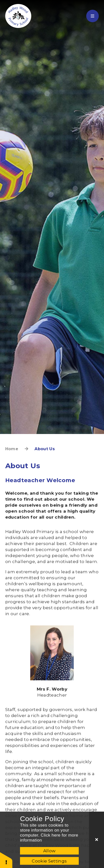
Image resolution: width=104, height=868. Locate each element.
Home (12, 449)
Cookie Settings (49, 861)
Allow (49, 851)
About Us (45, 449)
